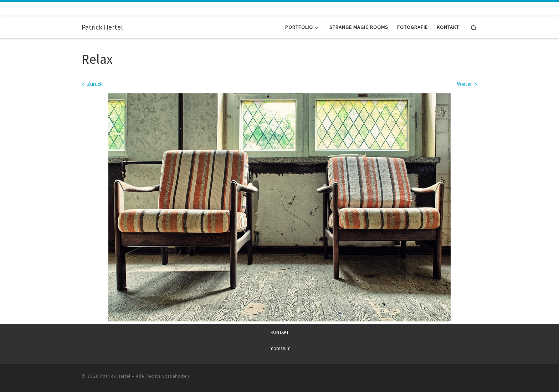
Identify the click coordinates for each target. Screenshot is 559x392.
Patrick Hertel (115, 376)
